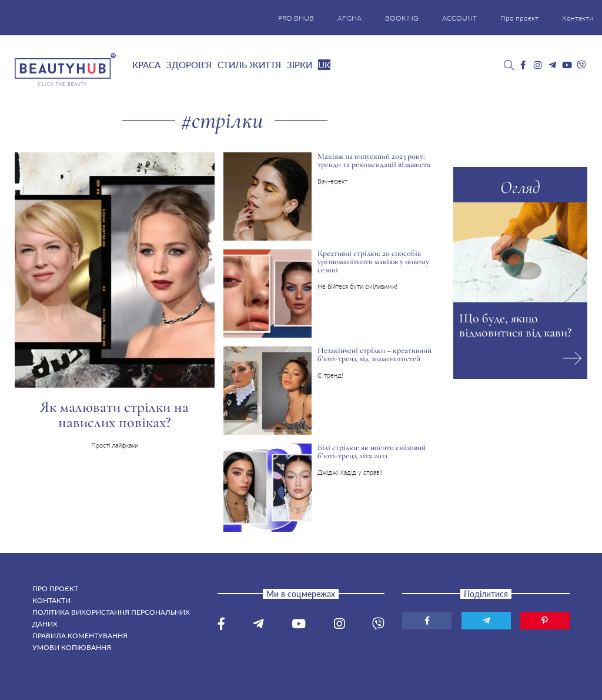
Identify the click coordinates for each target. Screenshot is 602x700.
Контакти (578, 18)
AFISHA (350, 18)
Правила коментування (80, 636)
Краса (146, 65)
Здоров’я (189, 65)
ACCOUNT (459, 18)
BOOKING (402, 18)
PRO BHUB (296, 18)
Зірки (300, 65)
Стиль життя (249, 65)
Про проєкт (519, 18)
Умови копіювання (72, 647)
